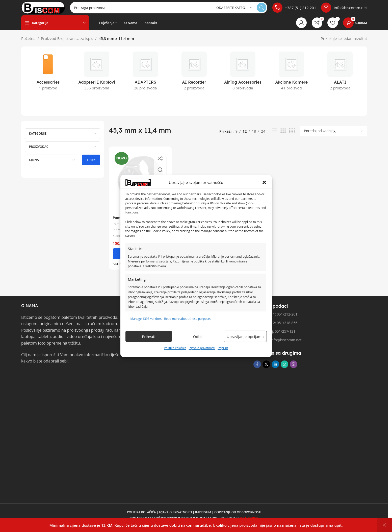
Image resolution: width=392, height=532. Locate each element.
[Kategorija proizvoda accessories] (48, 78)
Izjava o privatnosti (202, 348)
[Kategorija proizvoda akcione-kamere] (291, 78)
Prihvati (149, 336)
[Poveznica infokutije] (294, 10)
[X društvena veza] (266, 369)
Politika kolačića (175, 348)
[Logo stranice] (52, 10)
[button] (264, 182)
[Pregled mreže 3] (283, 136)
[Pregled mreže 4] (292, 136)
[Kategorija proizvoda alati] (340, 78)
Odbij (198, 336)
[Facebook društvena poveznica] (257, 369)
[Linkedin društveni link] (275, 369)
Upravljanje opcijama (245, 336)
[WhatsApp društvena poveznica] (284, 369)
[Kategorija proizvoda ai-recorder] (194, 78)
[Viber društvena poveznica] (294, 369)
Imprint (223, 348)
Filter (91, 165)
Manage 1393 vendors (146, 319)
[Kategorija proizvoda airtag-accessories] (243, 78)
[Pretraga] (177, 10)
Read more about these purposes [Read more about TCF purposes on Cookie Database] (188, 319)
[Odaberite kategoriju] (234, 10)
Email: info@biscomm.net (278, 345)
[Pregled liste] (275, 136)
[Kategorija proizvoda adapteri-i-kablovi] (97, 78)
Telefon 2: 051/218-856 (275, 328)
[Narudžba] (333, 136)
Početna (28, 43)
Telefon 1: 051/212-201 (275, 319)
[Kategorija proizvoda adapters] (146, 78)
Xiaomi (119, 239)
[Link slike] (40, 385)
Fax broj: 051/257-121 (274, 336)
